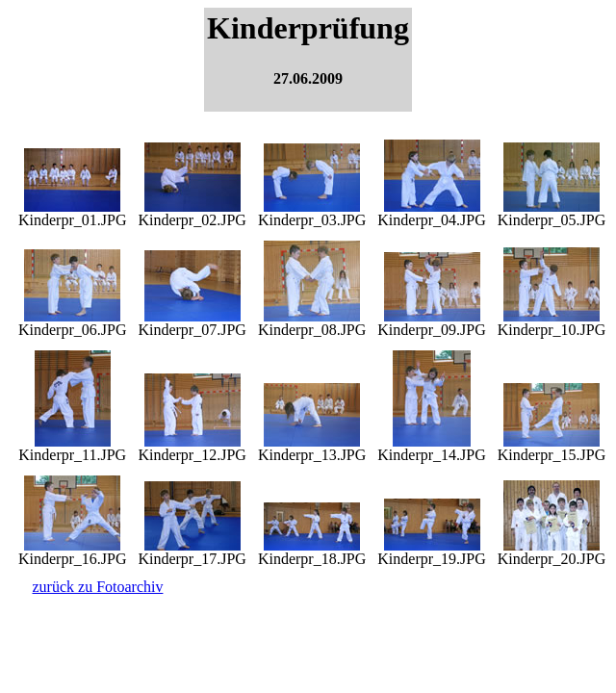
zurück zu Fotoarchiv (98, 587)
